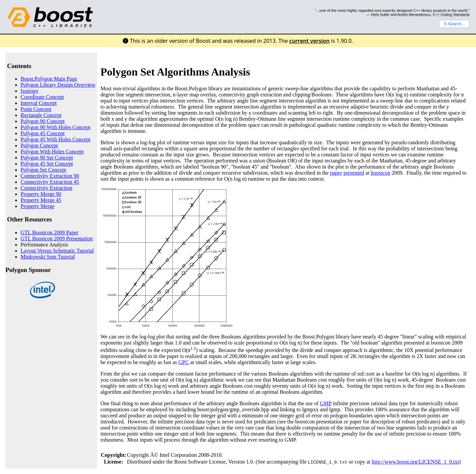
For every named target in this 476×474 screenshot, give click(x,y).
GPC (184, 362)
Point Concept (36, 109)
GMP (326, 403)
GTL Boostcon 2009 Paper (49, 232)
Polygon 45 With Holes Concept (55, 139)
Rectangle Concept (41, 115)
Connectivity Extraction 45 (50, 182)
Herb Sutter (380, 14)
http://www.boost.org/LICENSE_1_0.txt (415, 462)
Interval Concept (39, 103)
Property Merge (38, 206)
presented (354, 173)
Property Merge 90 (41, 194)
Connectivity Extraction (46, 188)
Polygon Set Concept (43, 170)
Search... (454, 24)
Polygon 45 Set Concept (47, 164)
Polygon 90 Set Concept (47, 158)
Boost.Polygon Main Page (49, 79)
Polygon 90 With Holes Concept (55, 127)
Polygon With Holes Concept (52, 152)
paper (336, 173)
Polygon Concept (39, 145)
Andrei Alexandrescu (414, 14)
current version (309, 41)
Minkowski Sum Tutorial (48, 257)
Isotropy (30, 91)
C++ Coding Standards (451, 14)
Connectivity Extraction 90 (50, 176)
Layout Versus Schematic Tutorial (57, 251)
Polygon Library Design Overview (58, 85)
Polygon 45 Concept (43, 133)
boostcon (381, 173)
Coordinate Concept (42, 97)
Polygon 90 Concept (43, 121)
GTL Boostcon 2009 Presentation (57, 239)
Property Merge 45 (41, 200)
